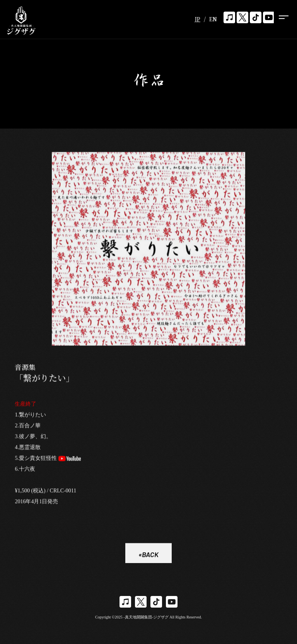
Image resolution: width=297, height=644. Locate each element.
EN (213, 19)
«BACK (148, 555)
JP (197, 19)
